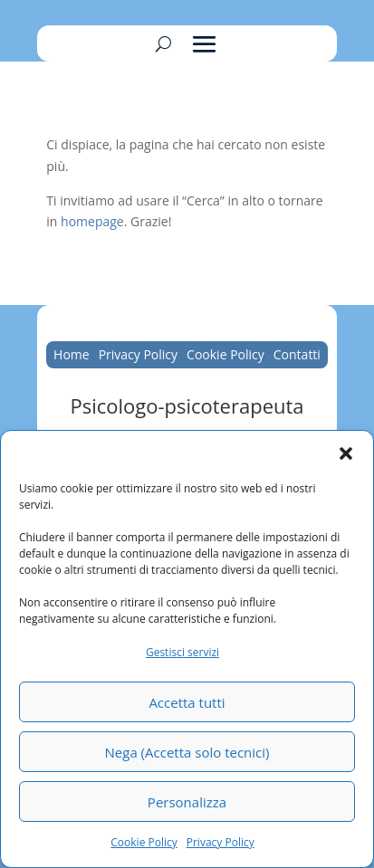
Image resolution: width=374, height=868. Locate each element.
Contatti (297, 356)
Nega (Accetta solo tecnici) (187, 752)
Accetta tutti (187, 702)
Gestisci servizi (182, 652)
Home (72, 356)
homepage (92, 221)
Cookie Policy (144, 842)
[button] (346, 453)
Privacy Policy (221, 842)
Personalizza (187, 802)
